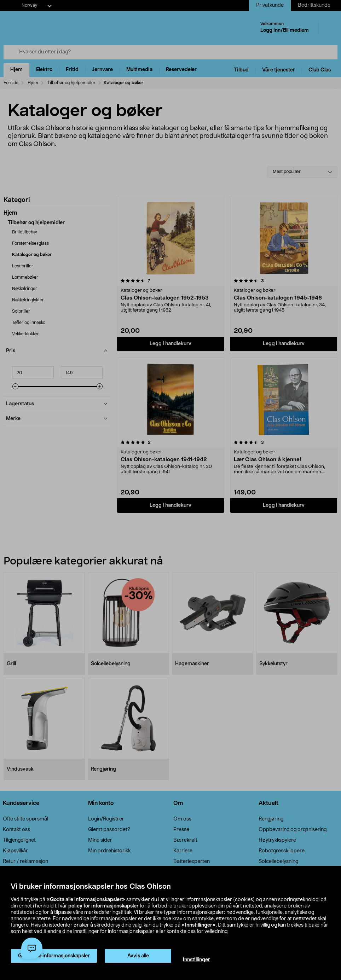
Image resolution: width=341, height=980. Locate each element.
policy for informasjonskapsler (103, 906)
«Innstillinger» (199, 925)
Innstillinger (196, 960)
